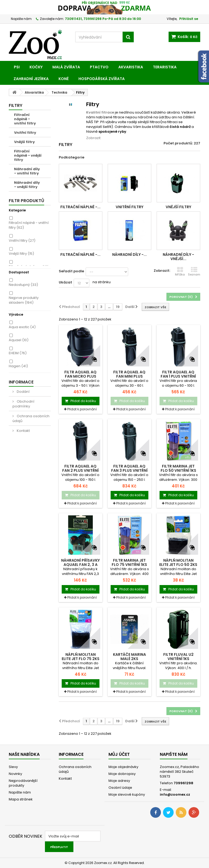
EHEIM (18, 353)
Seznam (194, 272)
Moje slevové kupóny (127, 794)
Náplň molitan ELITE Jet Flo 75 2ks (81, 657)
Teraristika (165, 67)
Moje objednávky (123, 767)
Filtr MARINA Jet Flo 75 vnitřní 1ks (129, 562)
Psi (17, 67)
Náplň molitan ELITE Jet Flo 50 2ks (178, 562)
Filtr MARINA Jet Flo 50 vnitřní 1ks (178, 468)
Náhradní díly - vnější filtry (27, 185)
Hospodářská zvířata (102, 79)
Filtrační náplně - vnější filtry (28, 155)
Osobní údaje (120, 788)
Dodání (23, 392)
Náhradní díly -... (129, 254)
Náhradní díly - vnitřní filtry (27, 171)
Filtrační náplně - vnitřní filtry (25, 119)
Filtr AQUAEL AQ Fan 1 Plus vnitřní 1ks (178, 376)
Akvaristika (131, 67)
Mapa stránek (21, 799)
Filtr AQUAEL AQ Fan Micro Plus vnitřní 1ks (80, 376)
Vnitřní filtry (25, 133)
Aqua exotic (22, 327)
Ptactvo (99, 67)
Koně (64, 79)
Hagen (18, 366)
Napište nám (21, 19)
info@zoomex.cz (175, 794)
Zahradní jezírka (31, 79)
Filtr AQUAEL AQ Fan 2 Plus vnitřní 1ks (80, 470)
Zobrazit (93, 138)
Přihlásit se (189, 19)
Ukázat (65, 282)
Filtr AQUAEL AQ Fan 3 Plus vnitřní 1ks (129, 470)
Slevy (13, 767)
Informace (21, 382)
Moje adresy (119, 781)
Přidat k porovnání (82, 409)
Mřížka (180, 272)
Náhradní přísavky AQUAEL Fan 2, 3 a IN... (80, 565)
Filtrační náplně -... (80, 207)
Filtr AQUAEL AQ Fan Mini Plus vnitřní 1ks (129, 376)
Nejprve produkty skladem (24, 300)
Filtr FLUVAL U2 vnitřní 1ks (178, 657)
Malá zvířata (66, 67)
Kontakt (23, 431)
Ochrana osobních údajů (31, 418)
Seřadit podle (71, 271)
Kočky (36, 67)
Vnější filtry (24, 142)
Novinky (15, 774)
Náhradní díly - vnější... (178, 257)
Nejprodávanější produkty (23, 783)
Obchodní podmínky (23, 404)
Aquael (19, 340)
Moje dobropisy (122, 774)
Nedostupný (23, 285)
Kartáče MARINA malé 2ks (129, 657)
